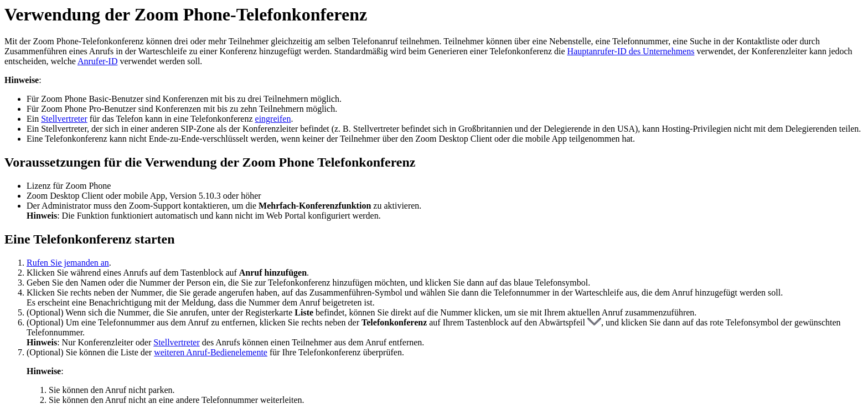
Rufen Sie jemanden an (68, 263)
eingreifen (273, 119)
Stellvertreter (64, 119)
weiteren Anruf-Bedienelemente (211, 352)
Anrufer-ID (98, 61)
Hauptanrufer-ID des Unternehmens (631, 51)
